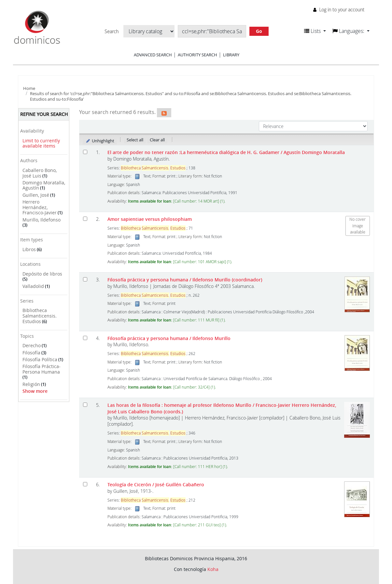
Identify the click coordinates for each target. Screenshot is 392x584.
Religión (31, 384)
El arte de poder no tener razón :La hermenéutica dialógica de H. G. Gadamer (226, 152)
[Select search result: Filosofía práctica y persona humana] (85, 279)
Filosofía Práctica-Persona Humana (42, 369)
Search (112, 32)
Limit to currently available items (41, 143)
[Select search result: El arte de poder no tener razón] (85, 152)
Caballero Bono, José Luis (40, 173)
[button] (315, 31)
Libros (29, 249)
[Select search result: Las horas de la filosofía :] (85, 405)
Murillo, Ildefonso (42, 220)
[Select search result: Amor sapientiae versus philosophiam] (85, 219)
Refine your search (44, 114)
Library (231, 55)
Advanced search (153, 55)
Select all (135, 140)
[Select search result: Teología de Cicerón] (85, 484)
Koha (213, 569)
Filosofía (31, 353)
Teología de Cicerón (156, 484)
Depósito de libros (42, 274)
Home (29, 88)
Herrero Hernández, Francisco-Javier (40, 207)
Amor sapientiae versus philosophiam (150, 219)
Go (259, 31)
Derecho (32, 345)
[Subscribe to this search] (164, 113)
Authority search (197, 55)
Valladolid (33, 286)
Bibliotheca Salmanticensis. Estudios (40, 316)
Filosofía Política (40, 359)
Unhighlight (100, 141)
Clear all (157, 140)
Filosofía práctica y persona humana (185, 280)
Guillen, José (36, 195)
